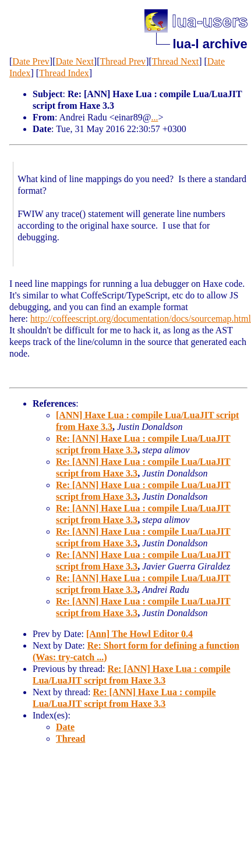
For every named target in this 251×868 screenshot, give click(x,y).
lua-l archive (210, 44)
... (154, 117)
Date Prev (31, 61)
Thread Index (64, 73)
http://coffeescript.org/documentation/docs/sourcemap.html (141, 319)
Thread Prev (123, 61)
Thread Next (175, 61)
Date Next (75, 61)
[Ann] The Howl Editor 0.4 (139, 634)
